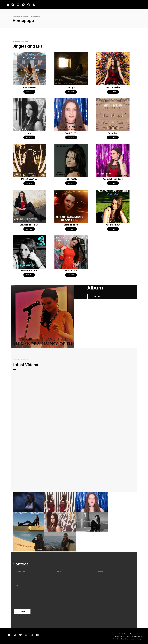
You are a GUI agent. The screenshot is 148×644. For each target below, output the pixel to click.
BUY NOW (29, 92)
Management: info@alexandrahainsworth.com (125, 634)
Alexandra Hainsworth (21, 16)
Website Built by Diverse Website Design (127, 639)
